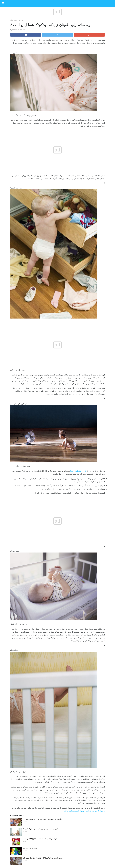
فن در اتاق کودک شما (78, 471)
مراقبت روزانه (14, 20)
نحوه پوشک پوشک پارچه (31, 848)
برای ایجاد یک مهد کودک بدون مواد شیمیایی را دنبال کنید (84, 811)
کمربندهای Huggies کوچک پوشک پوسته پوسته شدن (40, 839)
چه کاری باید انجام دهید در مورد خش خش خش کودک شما (42, 829)
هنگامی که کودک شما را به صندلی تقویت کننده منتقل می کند (43, 819)
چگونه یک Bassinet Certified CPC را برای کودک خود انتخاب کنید (44, 858)
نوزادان (21, 20)
